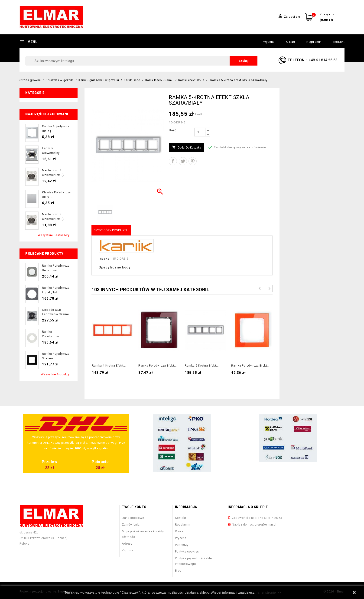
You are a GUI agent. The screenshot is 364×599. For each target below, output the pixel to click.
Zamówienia (131, 525)
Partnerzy (182, 545)
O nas (291, 42)
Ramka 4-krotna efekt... (109, 366)
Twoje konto (134, 507)
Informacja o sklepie (248, 507)
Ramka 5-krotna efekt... (202, 366)
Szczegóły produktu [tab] (111, 230)
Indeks (104, 259)
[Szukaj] (141, 61)
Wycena (269, 42)
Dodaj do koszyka (186, 148)
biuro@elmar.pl (266, 525)
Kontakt (339, 42)
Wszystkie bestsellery (54, 235)
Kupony (127, 550)
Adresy (127, 544)
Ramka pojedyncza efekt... (158, 366)
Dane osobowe (133, 518)
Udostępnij (173, 161)
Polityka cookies (187, 551)
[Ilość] (200, 132)
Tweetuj (183, 161)
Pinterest (193, 161)
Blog (178, 571)
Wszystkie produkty (55, 374)
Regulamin (314, 42)
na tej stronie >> (268, 592)
